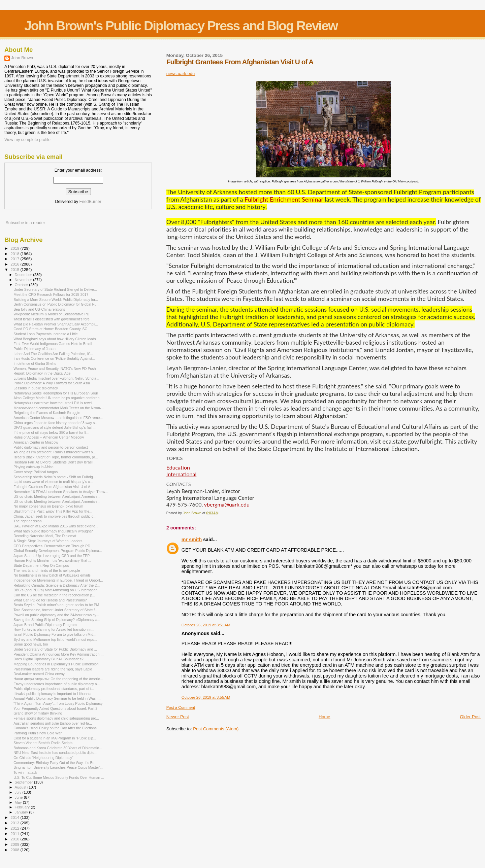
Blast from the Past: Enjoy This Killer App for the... (53, 511)
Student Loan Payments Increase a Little (46, 334)
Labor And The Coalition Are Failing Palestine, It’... (53, 354)
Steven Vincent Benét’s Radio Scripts (43, 743)
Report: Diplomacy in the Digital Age (42, 373)
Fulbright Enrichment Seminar (284, 199)
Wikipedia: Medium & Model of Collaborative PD (51, 314)
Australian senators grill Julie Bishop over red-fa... (53, 723)
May (19, 802)
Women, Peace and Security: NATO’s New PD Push (55, 369)
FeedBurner (90, 202)
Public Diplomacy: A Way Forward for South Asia (52, 383)
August (21, 787)
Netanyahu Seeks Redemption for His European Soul (56, 393)
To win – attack (25, 772)
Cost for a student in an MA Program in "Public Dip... (55, 738)
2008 (15, 850)
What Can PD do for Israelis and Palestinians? (50, 600)
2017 (15, 259)
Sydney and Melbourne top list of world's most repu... (55, 639)
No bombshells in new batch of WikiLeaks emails (52, 575)
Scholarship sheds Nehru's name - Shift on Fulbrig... (55, 477)
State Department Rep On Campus (41, 565)
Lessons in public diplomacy (36, 388)
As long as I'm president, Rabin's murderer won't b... (55, 452)
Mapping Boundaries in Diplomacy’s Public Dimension (56, 664)
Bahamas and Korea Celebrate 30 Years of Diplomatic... (58, 748)
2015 (15, 269)
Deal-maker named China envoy (39, 674)
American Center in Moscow (36, 442)
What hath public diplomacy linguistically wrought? (53, 531)
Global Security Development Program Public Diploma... (58, 551)
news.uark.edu (181, 74)
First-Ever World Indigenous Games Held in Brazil (53, 344)
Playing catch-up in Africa (34, 467)
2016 (15, 264)
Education (178, 467)
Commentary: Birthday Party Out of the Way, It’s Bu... (55, 763)
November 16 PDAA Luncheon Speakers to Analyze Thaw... (61, 492)
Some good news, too (31, 644)
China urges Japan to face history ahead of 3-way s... (56, 423)
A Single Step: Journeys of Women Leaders (48, 541)
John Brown (22, 58)
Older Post (470, 717)
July (19, 792)
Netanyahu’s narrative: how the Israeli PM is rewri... (54, 403)
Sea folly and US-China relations (39, 309)
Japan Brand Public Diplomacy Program (45, 625)
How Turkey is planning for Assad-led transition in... (54, 629)
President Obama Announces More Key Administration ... (58, 654)
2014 (15, 817)
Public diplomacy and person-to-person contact (51, 447)
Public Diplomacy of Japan (35, 349)
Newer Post (178, 717)
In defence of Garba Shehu (35, 363)
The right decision (28, 521)
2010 (15, 839)
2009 (15, 844)
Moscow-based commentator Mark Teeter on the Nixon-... (59, 408)
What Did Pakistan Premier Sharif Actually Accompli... (56, 324)
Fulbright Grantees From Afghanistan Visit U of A (52, 487)
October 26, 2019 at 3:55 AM (206, 697)
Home (325, 717)
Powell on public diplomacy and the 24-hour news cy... (56, 615)
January (22, 812)
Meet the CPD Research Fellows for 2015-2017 (51, 294)
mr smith (192, 540)
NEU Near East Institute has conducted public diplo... (55, 753)
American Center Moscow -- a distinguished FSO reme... (58, 418)
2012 (15, 828)
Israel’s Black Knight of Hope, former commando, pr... (56, 457)
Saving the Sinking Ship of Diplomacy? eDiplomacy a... (57, 620)
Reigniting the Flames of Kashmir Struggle (47, 413)
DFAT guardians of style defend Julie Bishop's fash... (55, 427)
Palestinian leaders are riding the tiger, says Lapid (53, 669)
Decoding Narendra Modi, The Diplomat (45, 536)
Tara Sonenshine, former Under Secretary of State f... (56, 610)
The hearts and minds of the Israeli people (47, 570)
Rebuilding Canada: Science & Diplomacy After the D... (57, 585)
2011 (15, 834)
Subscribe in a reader (25, 223)
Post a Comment (181, 707)
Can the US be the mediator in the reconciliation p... (54, 595)
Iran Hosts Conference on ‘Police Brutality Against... (54, 358)
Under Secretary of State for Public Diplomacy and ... (55, 649)
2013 (15, 823)
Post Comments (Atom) (216, 729)
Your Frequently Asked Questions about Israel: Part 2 (55, 708)
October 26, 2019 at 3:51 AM (206, 625)
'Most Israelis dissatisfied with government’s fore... (53, 319)
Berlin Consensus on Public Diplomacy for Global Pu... (56, 304)
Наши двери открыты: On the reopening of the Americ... (58, 679)
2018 (15, 254)
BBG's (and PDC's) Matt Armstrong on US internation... (57, 590)
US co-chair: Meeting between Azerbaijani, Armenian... (57, 496)
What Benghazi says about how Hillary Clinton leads (55, 339)
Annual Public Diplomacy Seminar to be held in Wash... (57, 698)
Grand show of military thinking (38, 713)
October (22, 285)
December (24, 275)
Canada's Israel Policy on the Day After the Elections (55, 728)
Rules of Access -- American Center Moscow (49, 437)
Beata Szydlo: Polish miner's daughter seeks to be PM (56, 605)
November (24, 280)
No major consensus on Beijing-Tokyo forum (48, 506)
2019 (15, 248)
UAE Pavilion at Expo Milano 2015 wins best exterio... (56, 526)
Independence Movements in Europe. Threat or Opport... (58, 580)
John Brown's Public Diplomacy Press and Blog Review (181, 26)
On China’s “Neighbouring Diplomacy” (43, 758)
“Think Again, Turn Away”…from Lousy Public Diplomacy (58, 703)
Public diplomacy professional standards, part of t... (54, 689)
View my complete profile (27, 140)
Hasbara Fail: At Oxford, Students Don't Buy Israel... (55, 462)
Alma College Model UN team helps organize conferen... (58, 398)
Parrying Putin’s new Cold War (38, 733)
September (25, 782)
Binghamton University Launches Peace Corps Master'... (58, 767)
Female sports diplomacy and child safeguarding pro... (56, 718)
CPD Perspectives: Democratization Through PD (52, 546)
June (19, 797)
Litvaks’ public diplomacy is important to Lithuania (52, 694)
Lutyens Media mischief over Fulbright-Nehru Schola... (56, 378)
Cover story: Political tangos (36, 472)
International (182, 474)
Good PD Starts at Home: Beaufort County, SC (50, 329)
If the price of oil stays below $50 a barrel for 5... (51, 432)
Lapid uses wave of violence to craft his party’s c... (53, 482)
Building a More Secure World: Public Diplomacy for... (56, 300)
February (23, 807)
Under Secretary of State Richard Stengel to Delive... (55, 289)
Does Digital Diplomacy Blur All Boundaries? (48, 659)
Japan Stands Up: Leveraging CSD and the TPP (52, 556)
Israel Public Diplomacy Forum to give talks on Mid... (55, 634)
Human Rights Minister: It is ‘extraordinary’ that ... (52, 560)
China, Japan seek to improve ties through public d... (55, 516)
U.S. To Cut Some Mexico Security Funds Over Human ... (59, 777)
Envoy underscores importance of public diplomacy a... (57, 684)
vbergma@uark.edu (227, 504)
